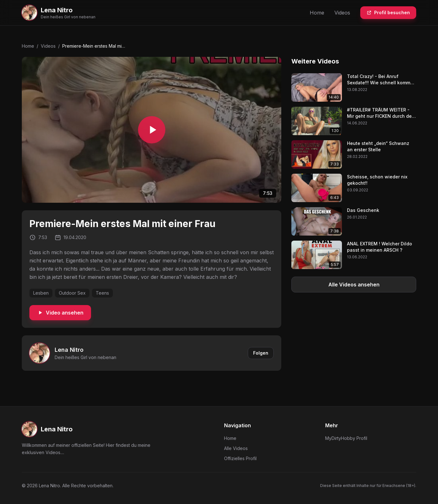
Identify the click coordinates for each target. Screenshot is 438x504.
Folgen (261, 353)
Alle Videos (236, 448)
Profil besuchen (388, 12)
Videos (342, 13)
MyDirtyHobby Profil (346, 438)
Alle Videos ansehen (354, 285)
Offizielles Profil (240, 458)
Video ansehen (60, 313)
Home (317, 13)
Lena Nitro (69, 350)
